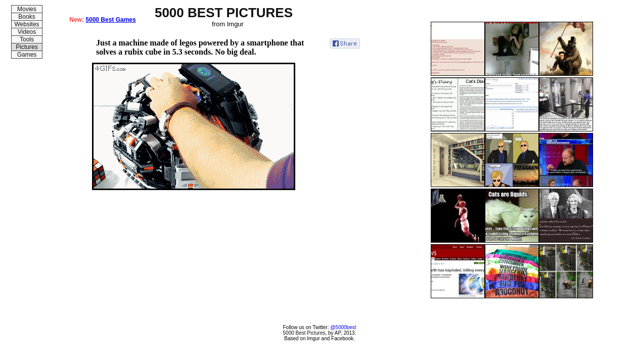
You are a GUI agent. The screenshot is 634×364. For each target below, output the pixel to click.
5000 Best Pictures (304, 333)
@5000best (343, 327)
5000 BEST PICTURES (224, 13)
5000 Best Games (110, 20)
